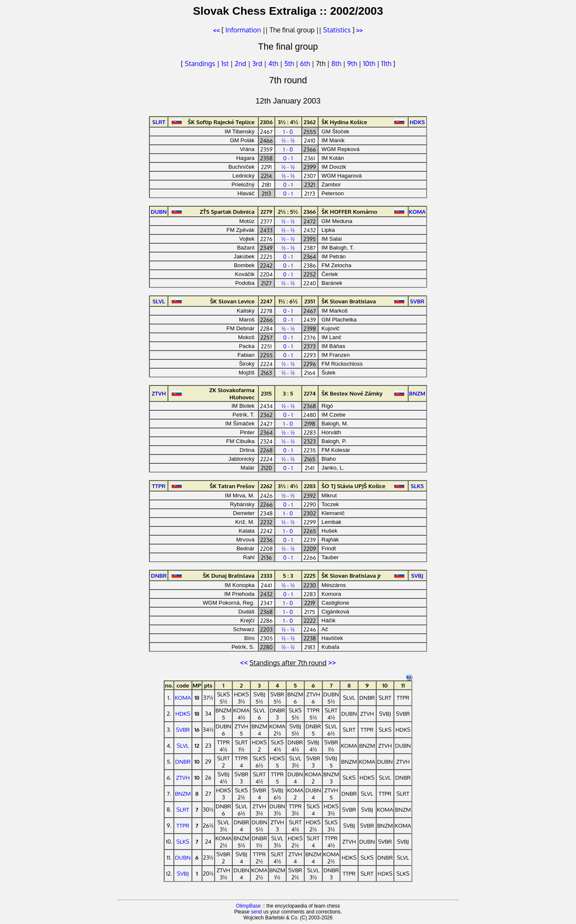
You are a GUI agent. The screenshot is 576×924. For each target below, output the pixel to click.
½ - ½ (288, 140)
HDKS (183, 713)
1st (226, 64)
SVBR (183, 729)
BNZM (183, 793)
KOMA (183, 697)
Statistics (337, 30)
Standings (200, 64)
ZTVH (183, 777)
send (256, 912)
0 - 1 (288, 158)
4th (274, 64)
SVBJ (183, 873)
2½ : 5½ (288, 211)
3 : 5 (288, 393)
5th (290, 64)
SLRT (183, 809)
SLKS (183, 841)
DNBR (183, 761)
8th (337, 64)
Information (243, 30)
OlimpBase (248, 906)
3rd (258, 64)
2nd (241, 64)
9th (353, 64)
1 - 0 (288, 131)
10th (370, 64)
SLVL (183, 745)
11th (387, 64)
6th (306, 64)
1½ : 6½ (288, 301)
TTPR (183, 825)
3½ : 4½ (288, 122)
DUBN (183, 857)
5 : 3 (288, 575)
